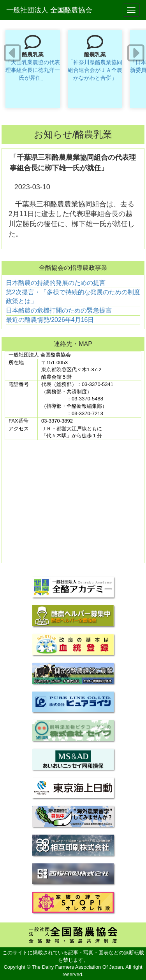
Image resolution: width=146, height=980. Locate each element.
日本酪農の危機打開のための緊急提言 (59, 310)
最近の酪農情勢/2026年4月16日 (50, 320)
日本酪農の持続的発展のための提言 (56, 283)
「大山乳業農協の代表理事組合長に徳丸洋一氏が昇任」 (33, 70)
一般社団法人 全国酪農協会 (49, 10)
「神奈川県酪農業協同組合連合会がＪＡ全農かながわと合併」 (95, 70)
